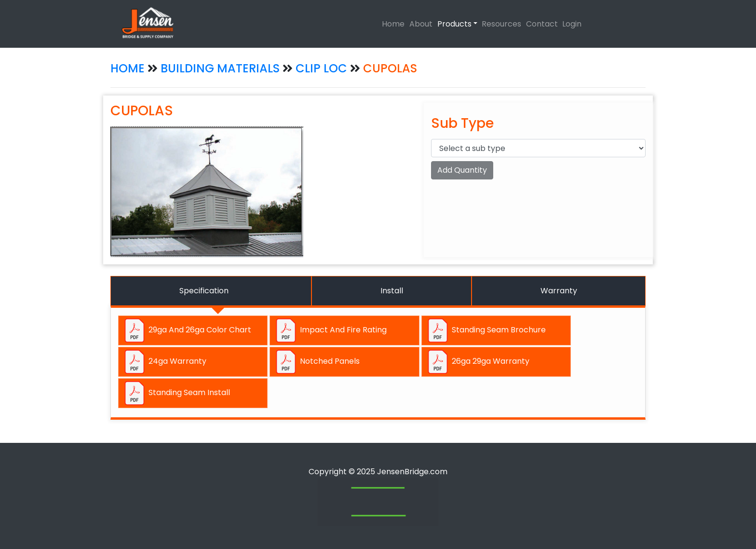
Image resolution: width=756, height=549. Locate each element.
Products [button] (454, 24)
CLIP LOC (323, 68)
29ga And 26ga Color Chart (187, 330)
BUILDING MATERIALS (220, 68)
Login (572, 24)
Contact (542, 24)
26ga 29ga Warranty (478, 362)
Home (393, 24)
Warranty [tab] (559, 291)
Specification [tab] (204, 291)
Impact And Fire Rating (330, 330)
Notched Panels (317, 362)
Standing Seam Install (176, 393)
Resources (501, 24)
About (421, 24)
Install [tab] (392, 291)
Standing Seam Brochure (486, 330)
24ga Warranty (164, 362)
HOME (128, 68)
